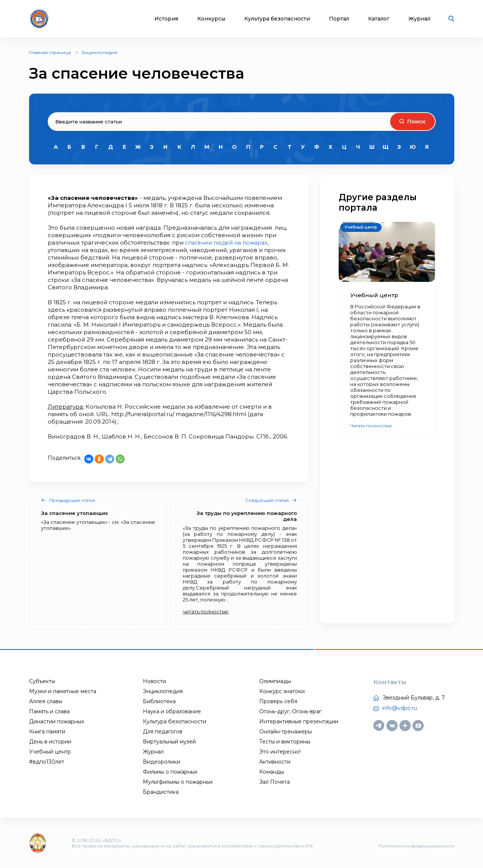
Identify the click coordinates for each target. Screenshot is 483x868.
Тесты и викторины (285, 742)
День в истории (50, 742)
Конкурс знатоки (282, 691)
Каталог (379, 19)
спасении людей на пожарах (228, 243)
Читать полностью (371, 426)
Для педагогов (163, 732)
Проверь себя (278, 701)
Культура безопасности (277, 19)
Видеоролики (161, 762)
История (166, 19)
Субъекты (42, 681)
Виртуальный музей (169, 742)
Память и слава (49, 711)
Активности (275, 762)
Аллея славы (46, 701)
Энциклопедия (99, 52)
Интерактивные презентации (299, 721)
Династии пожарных (57, 721)
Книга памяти (47, 732)
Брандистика (161, 792)
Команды (272, 772)
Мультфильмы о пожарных (178, 782)
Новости (154, 681)
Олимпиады (275, 681)
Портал (339, 19)
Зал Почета (275, 782)
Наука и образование (172, 711)
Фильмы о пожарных (170, 772)
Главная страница (50, 52)
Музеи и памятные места (63, 691)
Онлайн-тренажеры (286, 732)
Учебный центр (50, 752)
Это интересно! (280, 752)
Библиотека (159, 701)
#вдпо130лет (47, 762)
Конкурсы (211, 19)
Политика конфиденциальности (416, 846)
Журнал (419, 19)
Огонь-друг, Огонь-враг (290, 711)
